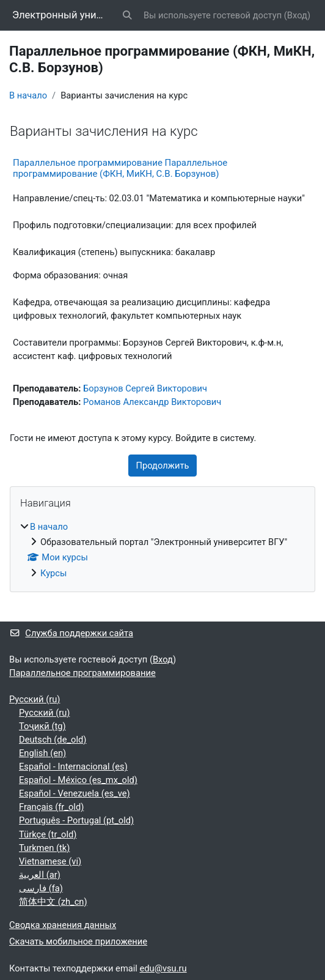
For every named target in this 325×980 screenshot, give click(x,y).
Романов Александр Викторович (152, 402)
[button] (128, 15)
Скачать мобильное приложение (78, 941)
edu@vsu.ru (163, 968)
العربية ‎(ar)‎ (40, 875)
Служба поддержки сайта (71, 633)
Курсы (53, 573)
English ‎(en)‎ (42, 753)
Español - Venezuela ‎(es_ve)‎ (75, 793)
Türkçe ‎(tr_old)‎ (48, 834)
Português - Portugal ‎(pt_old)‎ (76, 820)
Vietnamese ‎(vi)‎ (50, 861)
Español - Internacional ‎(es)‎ (73, 767)
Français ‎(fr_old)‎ (51, 807)
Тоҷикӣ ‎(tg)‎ (42, 726)
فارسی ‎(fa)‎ (41, 888)
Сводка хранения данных (63, 925)
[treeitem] (162, 550)
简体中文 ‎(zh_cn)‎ (53, 902)
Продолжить (163, 466)
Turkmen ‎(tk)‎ (44, 848)
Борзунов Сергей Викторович (145, 388)
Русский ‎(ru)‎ (35, 699)
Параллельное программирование (82, 673)
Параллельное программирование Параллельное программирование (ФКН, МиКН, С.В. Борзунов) (120, 168)
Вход (297, 15)
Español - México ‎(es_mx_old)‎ (78, 780)
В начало (28, 95)
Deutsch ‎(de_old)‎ (53, 740)
